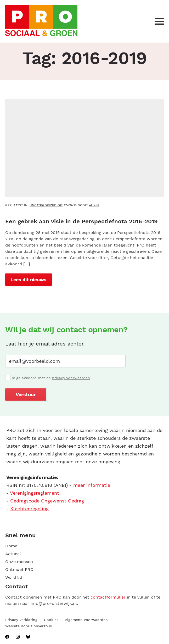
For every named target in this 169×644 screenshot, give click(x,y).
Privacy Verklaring (21, 620)
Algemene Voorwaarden (86, 620)
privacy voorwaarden (71, 378)
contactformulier (108, 597)
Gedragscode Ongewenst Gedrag (47, 501)
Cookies (51, 620)
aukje (94, 205)
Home (11, 546)
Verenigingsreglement (35, 493)
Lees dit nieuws (29, 280)
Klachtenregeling (29, 509)
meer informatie (92, 485)
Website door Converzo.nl (29, 626)
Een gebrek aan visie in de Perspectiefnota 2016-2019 (81, 221)
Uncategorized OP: (46, 205)
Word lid (14, 577)
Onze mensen (19, 562)
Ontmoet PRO (19, 569)
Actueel (13, 554)
